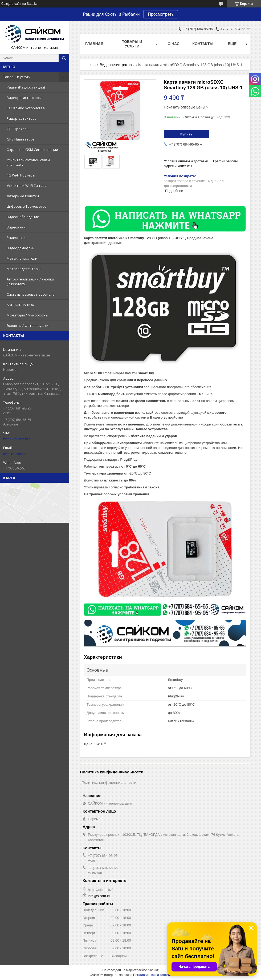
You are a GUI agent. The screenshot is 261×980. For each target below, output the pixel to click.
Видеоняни (16, 227)
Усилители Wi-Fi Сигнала (27, 186)
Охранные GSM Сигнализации (32, 150)
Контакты (203, 44)
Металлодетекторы (24, 269)
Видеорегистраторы (24, 98)
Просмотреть (161, 14)
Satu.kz (153, 970)
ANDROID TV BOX (20, 305)
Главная (94, 44)
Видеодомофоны (21, 248)
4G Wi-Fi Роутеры (21, 175)
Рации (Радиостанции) (26, 87)
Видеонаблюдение (23, 217)
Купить (186, 134)
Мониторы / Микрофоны (27, 315)
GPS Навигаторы (21, 139)
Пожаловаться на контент (152, 975)
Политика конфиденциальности (109, 782)
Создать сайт (11, 4)
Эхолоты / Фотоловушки (28, 326)
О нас (174, 44)
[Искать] (64, 58)
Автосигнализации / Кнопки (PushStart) (30, 282)
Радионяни (16, 238)
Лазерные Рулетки (23, 196)
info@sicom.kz (15, 454)
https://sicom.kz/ (17, 439)
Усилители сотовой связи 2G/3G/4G (28, 162)
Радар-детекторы (22, 118)
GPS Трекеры (18, 129)
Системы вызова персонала (31, 294)
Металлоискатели (22, 258)
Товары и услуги (17, 77)
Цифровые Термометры (27, 206)
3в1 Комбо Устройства (26, 108)
